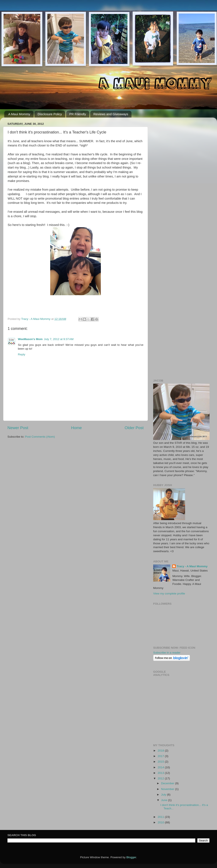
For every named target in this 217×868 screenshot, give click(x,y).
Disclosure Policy (50, 114)
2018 (161, 751)
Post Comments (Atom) (40, 437)
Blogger (131, 857)
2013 (161, 773)
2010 (161, 822)
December (168, 783)
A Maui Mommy (19, 114)
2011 (161, 817)
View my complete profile (169, 594)
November (168, 789)
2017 (161, 756)
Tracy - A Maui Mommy (192, 566)
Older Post (134, 428)
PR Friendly (78, 114)
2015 (161, 762)
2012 (161, 778)
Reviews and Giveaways (111, 114)
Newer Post (18, 428)
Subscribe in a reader (167, 653)
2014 (161, 767)
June (165, 800)
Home (76, 428)
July (164, 795)
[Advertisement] (40, 161)
